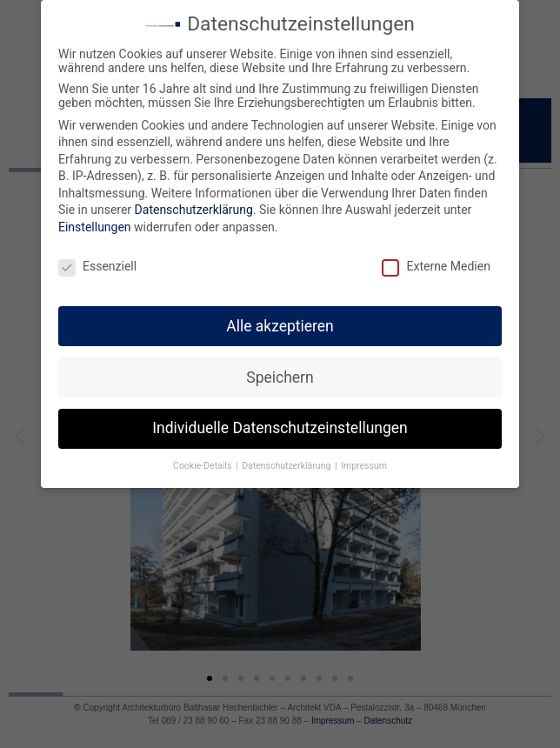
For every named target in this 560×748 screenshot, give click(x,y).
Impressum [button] (364, 466)
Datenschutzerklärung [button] (287, 466)
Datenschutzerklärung (194, 210)
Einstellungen (95, 227)
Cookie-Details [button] (203, 466)
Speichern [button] (280, 377)
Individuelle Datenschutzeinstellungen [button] (280, 428)
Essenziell (97, 266)
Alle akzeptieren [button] (280, 326)
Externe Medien (436, 266)
